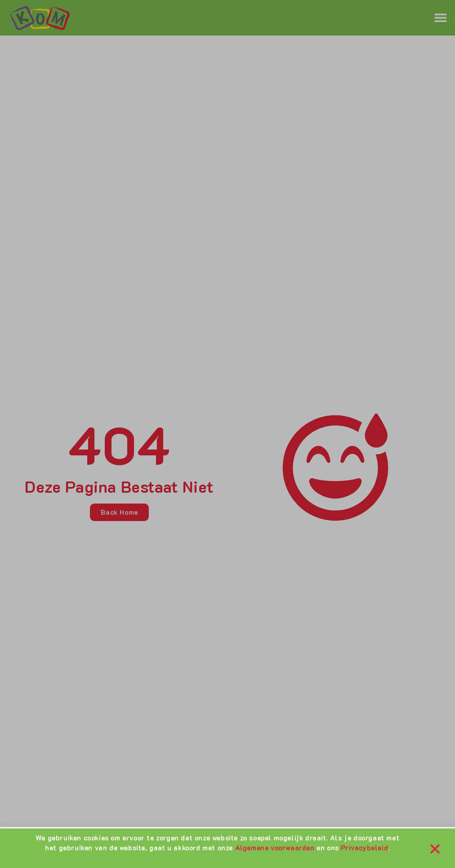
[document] (227, 434)
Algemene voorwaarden (275, 849)
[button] (435, 850)
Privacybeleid (364, 849)
